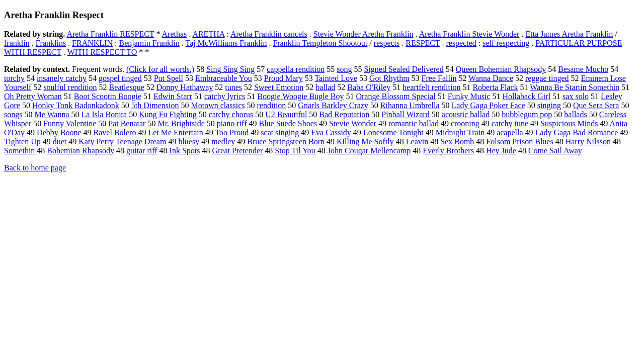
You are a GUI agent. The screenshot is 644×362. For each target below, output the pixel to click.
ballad (325, 87)
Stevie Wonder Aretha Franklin (364, 34)
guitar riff (142, 151)
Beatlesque (127, 87)
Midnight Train (460, 132)
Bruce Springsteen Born (286, 142)
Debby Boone (59, 132)
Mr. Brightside (181, 123)
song (344, 69)
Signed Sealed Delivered (404, 69)
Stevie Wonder (353, 123)
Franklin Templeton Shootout (320, 43)
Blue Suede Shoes (288, 123)
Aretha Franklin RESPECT (110, 34)
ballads (575, 114)
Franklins (51, 43)
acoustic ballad (466, 114)
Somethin (19, 151)
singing (549, 105)
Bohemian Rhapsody (80, 151)
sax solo (576, 96)
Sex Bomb (457, 142)
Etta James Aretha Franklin (569, 34)
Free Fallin (439, 78)
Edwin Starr (173, 96)
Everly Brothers (448, 151)
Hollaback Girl (527, 96)
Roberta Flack (495, 87)
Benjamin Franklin (149, 43)
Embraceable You (224, 78)
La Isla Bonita (104, 114)
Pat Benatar (127, 123)
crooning (465, 123)
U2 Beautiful (286, 114)
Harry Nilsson (588, 142)
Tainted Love (336, 78)
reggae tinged (547, 78)
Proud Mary (284, 78)
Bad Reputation (344, 114)
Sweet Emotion (279, 87)
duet (60, 142)
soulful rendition (70, 87)
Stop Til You (295, 151)
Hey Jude (501, 151)
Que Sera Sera (596, 105)
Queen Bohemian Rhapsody (501, 69)
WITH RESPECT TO (102, 52)
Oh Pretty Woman (33, 96)
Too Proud (232, 132)
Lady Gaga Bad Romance (577, 132)
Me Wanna (52, 114)
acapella (510, 132)
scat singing (280, 132)
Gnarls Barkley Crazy (333, 105)
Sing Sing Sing (230, 69)
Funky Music (469, 96)
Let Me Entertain (175, 132)
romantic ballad (414, 123)
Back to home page (35, 168)
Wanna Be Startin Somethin (575, 87)
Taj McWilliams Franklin (226, 43)
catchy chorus (231, 114)
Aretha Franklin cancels (269, 34)
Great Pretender (237, 151)
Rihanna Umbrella (410, 105)
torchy (14, 78)
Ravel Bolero (115, 132)
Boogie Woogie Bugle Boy (300, 96)
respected (461, 43)
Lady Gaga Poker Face (489, 105)
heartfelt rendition (431, 87)
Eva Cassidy (331, 132)
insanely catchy (62, 78)
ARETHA (208, 34)
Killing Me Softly (365, 142)
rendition (272, 105)
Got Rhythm (389, 78)
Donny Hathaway (185, 87)
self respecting (506, 43)
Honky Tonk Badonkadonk (76, 105)
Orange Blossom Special (395, 96)
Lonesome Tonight (393, 132)
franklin (17, 43)
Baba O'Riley (369, 87)
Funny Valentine (70, 123)
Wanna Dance (491, 78)
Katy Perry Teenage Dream (122, 142)
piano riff (232, 123)
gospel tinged (120, 78)
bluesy (189, 142)
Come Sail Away (555, 151)
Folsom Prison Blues (519, 142)
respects (387, 43)
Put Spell (169, 78)
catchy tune (510, 123)
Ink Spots (185, 151)
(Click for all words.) (160, 69)
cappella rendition (296, 69)
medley (223, 142)
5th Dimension (155, 105)
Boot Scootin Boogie (108, 96)
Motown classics (218, 105)
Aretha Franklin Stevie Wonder (469, 34)
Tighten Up (22, 142)
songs (13, 114)
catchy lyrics (225, 96)
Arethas (175, 34)
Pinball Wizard (405, 114)
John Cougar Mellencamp (369, 151)
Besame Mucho (583, 69)
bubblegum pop (527, 114)
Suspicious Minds (569, 123)
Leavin (417, 142)
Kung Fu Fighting (168, 114)
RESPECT (423, 43)
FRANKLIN (92, 43)
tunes (233, 87)
